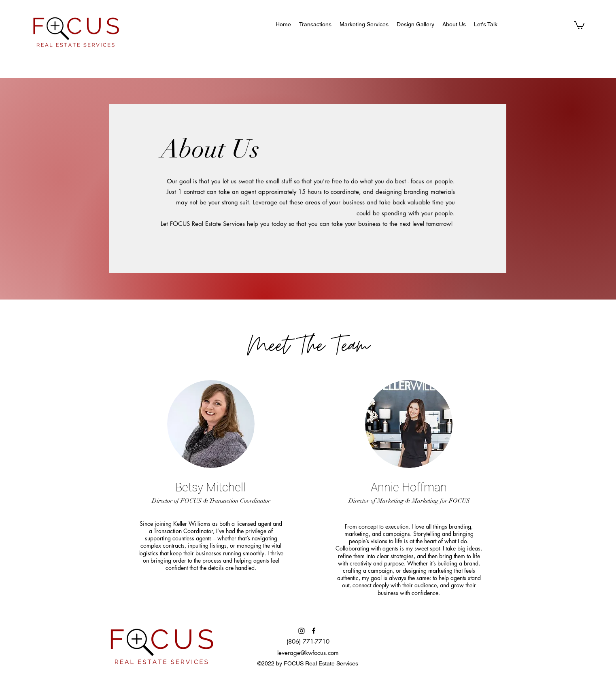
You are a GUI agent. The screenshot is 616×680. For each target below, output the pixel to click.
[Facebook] (314, 631)
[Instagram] (302, 631)
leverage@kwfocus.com (308, 653)
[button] (579, 25)
